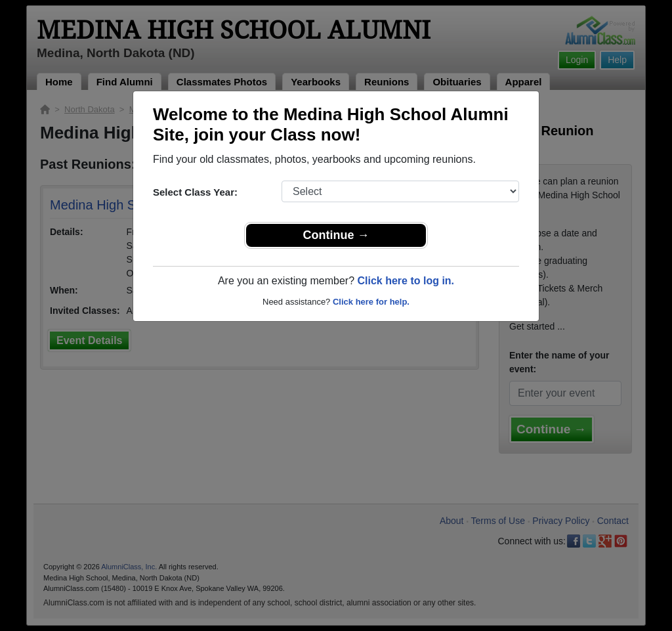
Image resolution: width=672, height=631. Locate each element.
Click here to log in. (406, 281)
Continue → (336, 235)
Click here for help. (371, 302)
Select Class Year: (195, 192)
